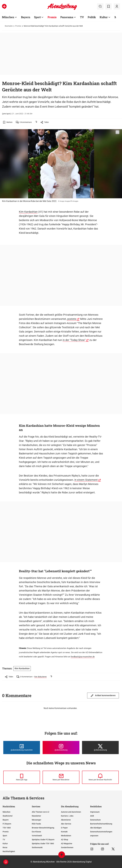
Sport (37, 17)
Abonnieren (66, 820)
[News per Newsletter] (61, 777)
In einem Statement (86, 480)
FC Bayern (7, 824)
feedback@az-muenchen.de (83, 657)
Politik (92, 17)
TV (82, 17)
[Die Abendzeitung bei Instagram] (61, 748)
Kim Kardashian (28, 212)
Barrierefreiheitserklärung (101, 824)
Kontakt (64, 832)
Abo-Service (66, 824)
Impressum (95, 812)
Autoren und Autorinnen (71, 812)
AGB (92, 816)
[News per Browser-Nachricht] (100, 777)
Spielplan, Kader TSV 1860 (43, 844)
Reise (5, 847)
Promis (52, 17)
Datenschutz (95, 820)
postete (72, 319)
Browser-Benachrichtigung (43, 828)
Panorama (67, 17)
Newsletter (36, 816)
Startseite (9, 26)
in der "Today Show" (74, 340)
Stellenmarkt (37, 847)
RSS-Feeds (36, 824)
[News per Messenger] (22, 777)
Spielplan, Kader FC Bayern (43, 840)
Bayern (26, 17)
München (8, 17)
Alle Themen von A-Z (40, 812)
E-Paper (64, 828)
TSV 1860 (7, 828)
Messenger (36, 820)
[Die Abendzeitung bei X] (100, 748)
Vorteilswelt (37, 836)
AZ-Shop (65, 840)
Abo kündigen (96, 828)
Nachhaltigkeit (9, 851)
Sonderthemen (67, 847)
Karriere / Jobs (67, 816)
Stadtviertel (8, 816)
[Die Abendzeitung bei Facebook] (22, 748)
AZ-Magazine (67, 844)
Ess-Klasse (36, 832)
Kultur (104, 17)
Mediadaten (66, 836)
